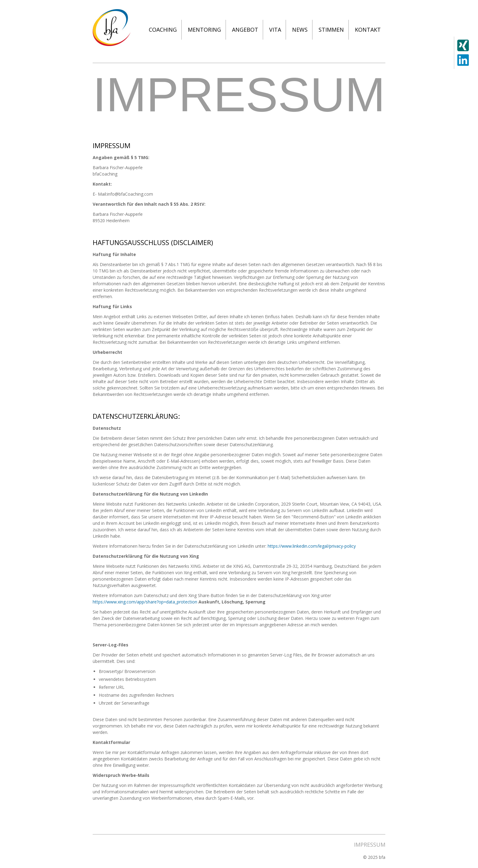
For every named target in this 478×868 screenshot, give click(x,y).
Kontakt (368, 30)
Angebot (245, 30)
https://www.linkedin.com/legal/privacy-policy (312, 546)
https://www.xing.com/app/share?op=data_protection (146, 602)
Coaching (163, 30)
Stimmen (331, 30)
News (300, 30)
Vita (275, 30)
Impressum (370, 845)
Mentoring (204, 30)
